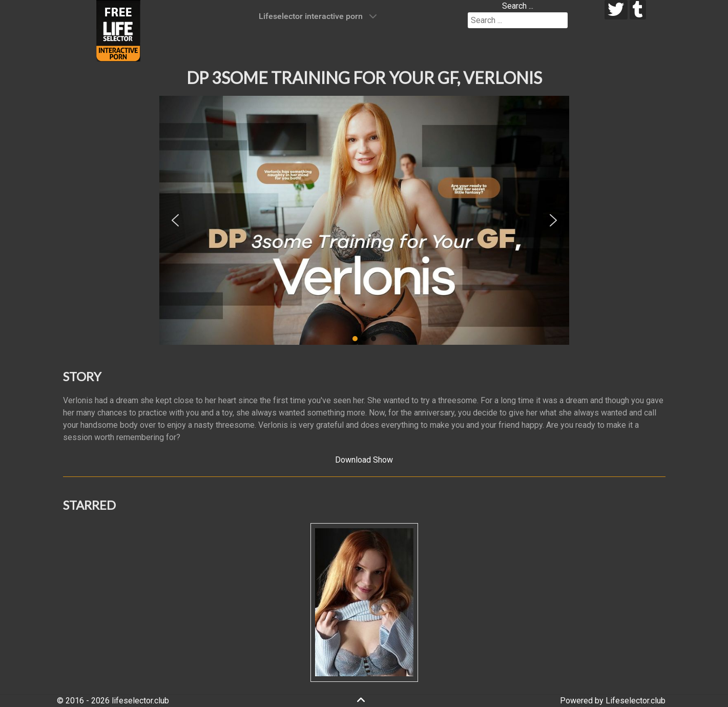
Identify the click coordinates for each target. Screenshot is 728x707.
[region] (364, 220)
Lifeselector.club (636, 701)
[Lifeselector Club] (118, 30)
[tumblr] (638, 10)
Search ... (518, 6)
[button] (175, 220)
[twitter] (616, 10)
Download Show (364, 460)
